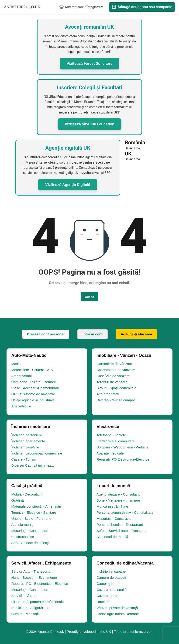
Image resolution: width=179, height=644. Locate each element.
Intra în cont (93, 334)
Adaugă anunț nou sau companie (142, 7)
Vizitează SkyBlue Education (89, 124)
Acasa (90, 297)
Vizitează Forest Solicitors (90, 63)
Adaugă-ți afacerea (136, 334)
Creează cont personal (46, 334)
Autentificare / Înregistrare (82, 7)
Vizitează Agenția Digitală (68, 185)
